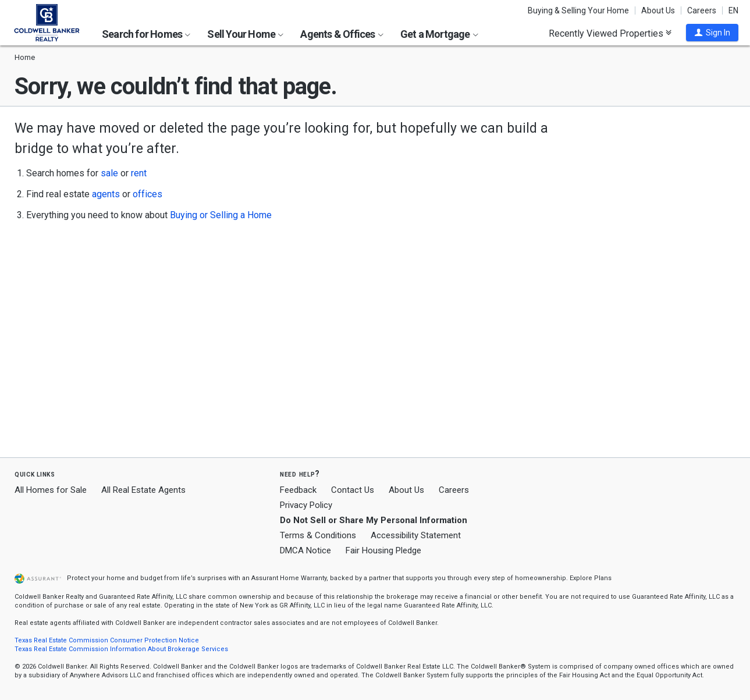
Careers (702, 10)
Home (25, 57)
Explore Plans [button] (591, 578)
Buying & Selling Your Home (578, 10)
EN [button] (733, 10)
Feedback (298, 490)
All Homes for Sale (51, 490)
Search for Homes (146, 34)
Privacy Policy (306, 505)
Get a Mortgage (439, 34)
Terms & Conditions (318, 535)
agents (106, 194)
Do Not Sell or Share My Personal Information (374, 520)
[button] (712, 33)
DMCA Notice (305, 550)
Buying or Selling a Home (221, 215)
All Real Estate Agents (143, 490)
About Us (658, 10)
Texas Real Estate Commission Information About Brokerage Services (121, 649)
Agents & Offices (342, 34)
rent (139, 173)
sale (109, 173)
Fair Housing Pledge (383, 550)
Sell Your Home (245, 34)
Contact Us (353, 490)
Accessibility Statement (416, 535)
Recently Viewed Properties (610, 33)
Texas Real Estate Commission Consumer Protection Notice (107, 640)
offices (147, 194)
